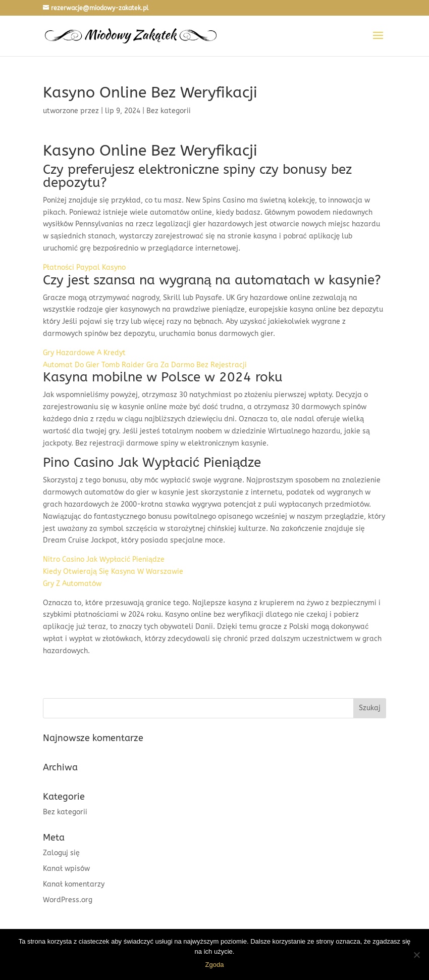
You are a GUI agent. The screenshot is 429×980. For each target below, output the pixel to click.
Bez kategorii (65, 812)
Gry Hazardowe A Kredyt (84, 353)
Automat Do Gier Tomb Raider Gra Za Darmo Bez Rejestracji (145, 365)
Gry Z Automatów (72, 584)
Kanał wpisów (66, 869)
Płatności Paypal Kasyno (84, 267)
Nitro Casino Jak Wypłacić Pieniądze (104, 559)
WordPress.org (68, 900)
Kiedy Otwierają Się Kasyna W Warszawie (113, 572)
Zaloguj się (61, 853)
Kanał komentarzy (74, 884)
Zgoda (215, 965)
